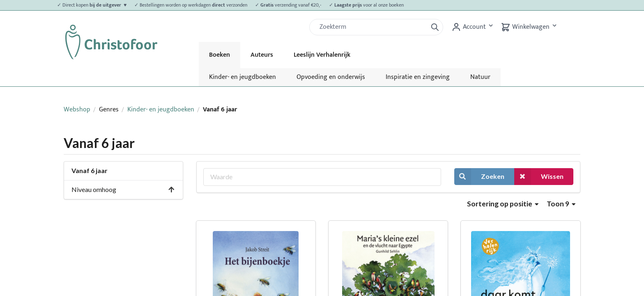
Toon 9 (561, 204)
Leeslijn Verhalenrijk (322, 55)
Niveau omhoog (123, 189)
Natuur (480, 77)
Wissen (539, 177)
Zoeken (479, 177)
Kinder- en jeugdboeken (243, 77)
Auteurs (262, 55)
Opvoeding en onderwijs (331, 77)
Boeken (220, 55)
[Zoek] (372, 27)
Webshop (77, 110)
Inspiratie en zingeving (418, 77)
